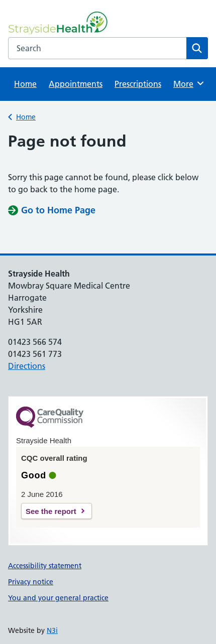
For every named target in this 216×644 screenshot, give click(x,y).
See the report (51, 511)
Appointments (76, 84)
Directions (27, 366)
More (190, 83)
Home (25, 84)
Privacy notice (31, 582)
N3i (52, 630)
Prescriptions (138, 84)
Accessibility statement (45, 566)
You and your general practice (58, 598)
